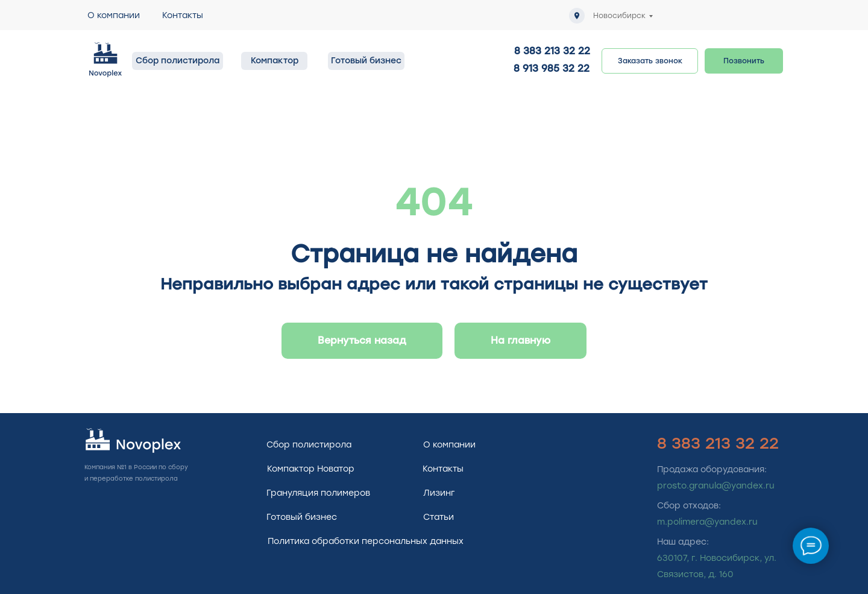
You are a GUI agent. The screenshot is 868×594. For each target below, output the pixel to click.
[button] (650, 61)
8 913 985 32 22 (552, 68)
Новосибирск (619, 16)
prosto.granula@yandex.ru (716, 486)
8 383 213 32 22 (552, 51)
